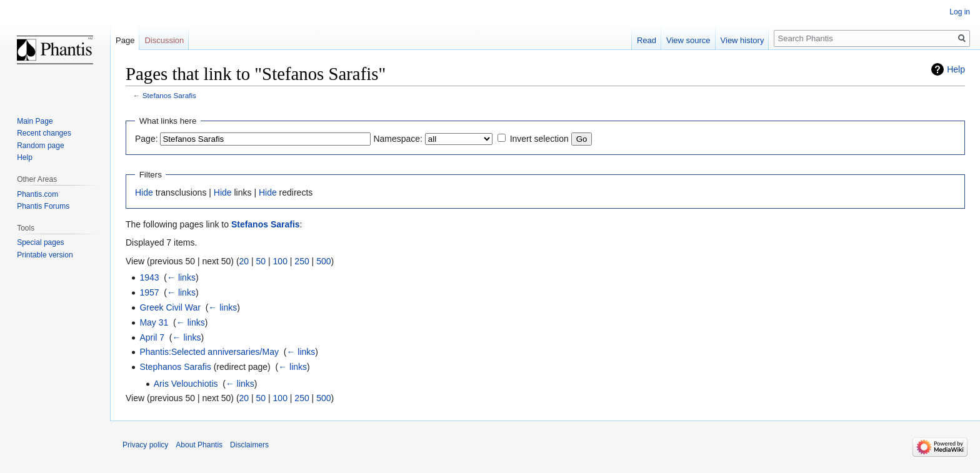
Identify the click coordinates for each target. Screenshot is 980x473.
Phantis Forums (43, 206)
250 (302, 261)
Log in (960, 12)
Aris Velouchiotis (186, 384)
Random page (40, 146)
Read (647, 40)
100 (280, 261)
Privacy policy (145, 445)
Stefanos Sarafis (169, 95)
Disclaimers (249, 445)
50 (261, 261)
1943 (149, 277)
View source (688, 40)
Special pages (40, 242)
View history (742, 40)
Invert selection (539, 139)
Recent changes (44, 133)
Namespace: (398, 139)
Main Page (35, 121)
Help (956, 69)
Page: (147, 139)
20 (244, 261)
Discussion (164, 40)
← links (181, 277)
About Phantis (199, 445)
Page (125, 40)
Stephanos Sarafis (175, 367)
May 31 (154, 322)
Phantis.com (37, 194)
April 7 (152, 337)
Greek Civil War (170, 307)
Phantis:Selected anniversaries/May (209, 352)
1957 (149, 292)
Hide (144, 192)
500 (323, 261)
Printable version (45, 255)
